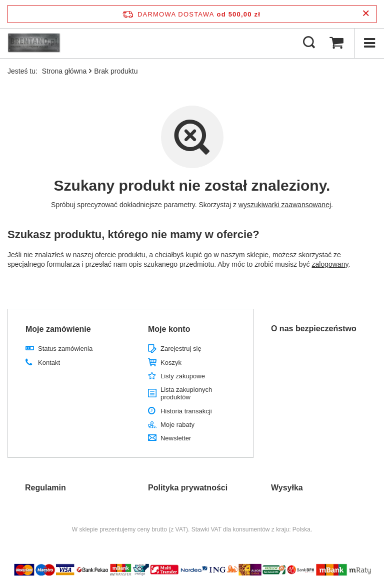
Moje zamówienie (58, 329)
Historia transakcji (186, 411)
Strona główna (64, 71)
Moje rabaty (177, 425)
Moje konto (169, 329)
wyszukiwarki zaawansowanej (285, 205)
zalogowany (330, 264)
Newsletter (176, 438)
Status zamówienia (65, 349)
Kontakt (49, 363)
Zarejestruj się (181, 349)
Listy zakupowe (183, 376)
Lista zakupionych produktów (186, 394)
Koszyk (171, 363)
